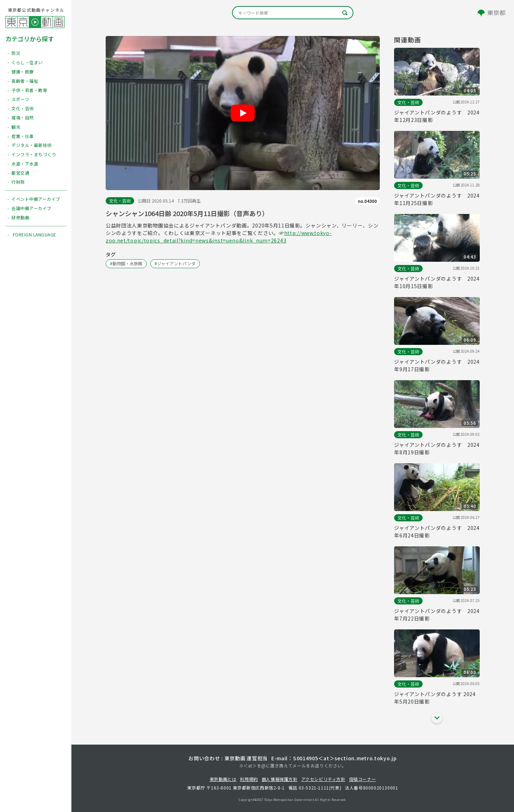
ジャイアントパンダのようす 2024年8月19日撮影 (437, 448)
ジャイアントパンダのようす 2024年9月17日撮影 (437, 365)
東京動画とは (223, 779)
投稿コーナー (363, 779)
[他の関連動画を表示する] (437, 718)
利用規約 (249, 779)
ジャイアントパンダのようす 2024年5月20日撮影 (435, 698)
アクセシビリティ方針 (323, 779)
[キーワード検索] (293, 13)
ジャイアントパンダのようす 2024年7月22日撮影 (437, 615)
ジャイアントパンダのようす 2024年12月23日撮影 (437, 116)
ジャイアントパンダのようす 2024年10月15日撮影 (437, 282)
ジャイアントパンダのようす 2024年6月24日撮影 (437, 532)
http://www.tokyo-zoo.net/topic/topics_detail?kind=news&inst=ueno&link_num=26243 (219, 237)
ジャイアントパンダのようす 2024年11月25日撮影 (437, 199)
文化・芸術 (120, 201)
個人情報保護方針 (280, 779)
